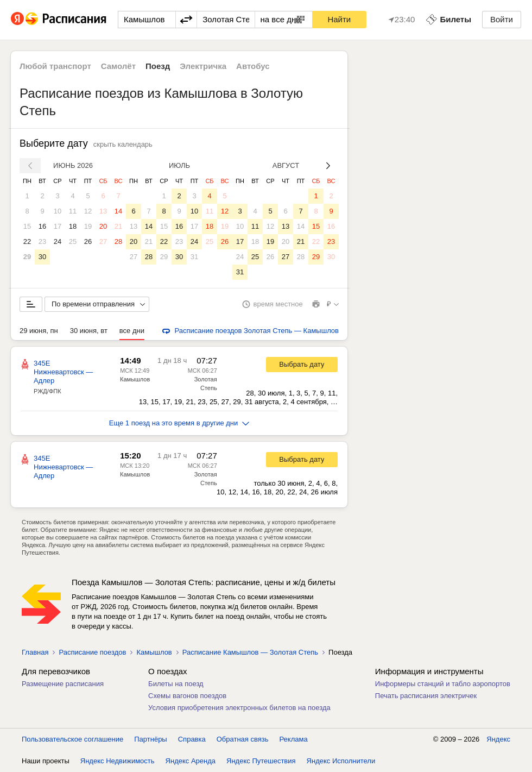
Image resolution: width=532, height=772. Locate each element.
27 (103, 241)
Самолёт (118, 66)
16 (42, 226)
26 (88, 241)
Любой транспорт (55, 66)
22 (27, 241)
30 (42, 257)
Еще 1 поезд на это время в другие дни (179, 423)
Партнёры (150, 739)
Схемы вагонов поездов (187, 696)
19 (88, 226)
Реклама (294, 739)
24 (58, 241)
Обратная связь (243, 739)
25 (73, 241)
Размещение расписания (63, 684)
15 (27, 226)
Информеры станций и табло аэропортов (443, 684)
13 (103, 211)
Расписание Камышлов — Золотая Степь (250, 652)
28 (118, 241)
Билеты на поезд (176, 684)
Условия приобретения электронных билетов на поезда (239, 708)
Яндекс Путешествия (261, 761)
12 (88, 211)
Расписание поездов (92, 652)
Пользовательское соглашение (72, 739)
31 (194, 257)
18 (73, 226)
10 (58, 211)
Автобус (253, 66)
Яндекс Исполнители (341, 761)
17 (58, 226)
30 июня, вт (89, 331)
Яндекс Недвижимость (118, 761)
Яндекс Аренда (191, 761)
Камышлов (135, 379)
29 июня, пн (39, 331)
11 (73, 211)
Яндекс (498, 739)
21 (118, 226)
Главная (35, 652)
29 (27, 257)
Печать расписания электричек (426, 696)
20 (103, 226)
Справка (192, 739)
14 (118, 211)
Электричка (203, 66)
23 (42, 241)
